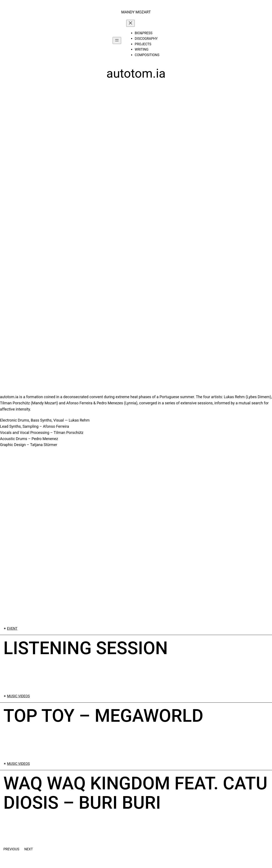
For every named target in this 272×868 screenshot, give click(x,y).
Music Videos (18, 696)
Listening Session (86, 648)
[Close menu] (130, 23)
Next (28, 849)
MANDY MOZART (136, 12)
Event (12, 629)
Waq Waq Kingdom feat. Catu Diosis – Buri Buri (135, 793)
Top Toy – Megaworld (103, 716)
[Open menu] (117, 40)
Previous (11, 849)
